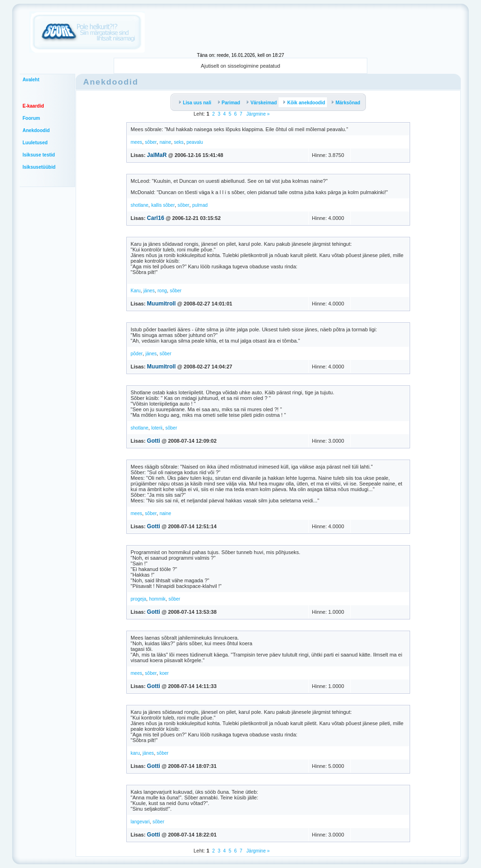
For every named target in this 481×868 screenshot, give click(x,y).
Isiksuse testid (39, 155)
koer (164, 673)
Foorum (31, 118)
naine (165, 142)
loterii (157, 428)
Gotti (154, 441)
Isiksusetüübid (39, 167)
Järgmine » (257, 114)
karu (135, 753)
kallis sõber (163, 205)
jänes (149, 291)
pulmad (200, 205)
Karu (136, 291)
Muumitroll (161, 304)
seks (179, 142)
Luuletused (35, 143)
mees (136, 142)
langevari (140, 822)
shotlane (140, 205)
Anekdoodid (36, 130)
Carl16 (156, 218)
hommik (157, 599)
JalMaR (157, 155)
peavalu (195, 142)
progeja (138, 599)
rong (162, 291)
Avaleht (31, 80)
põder (137, 354)
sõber (151, 142)
